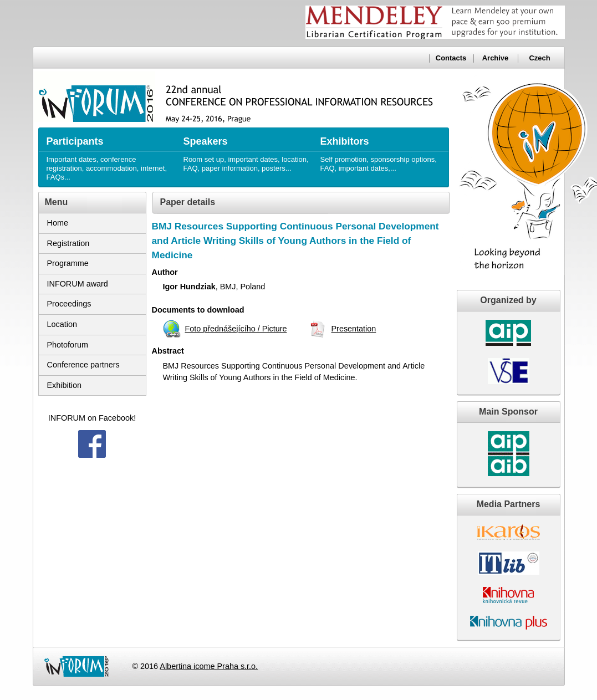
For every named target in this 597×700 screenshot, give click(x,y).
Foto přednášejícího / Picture (236, 329)
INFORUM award (78, 284)
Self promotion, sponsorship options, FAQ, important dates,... (383, 150)
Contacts (451, 58)
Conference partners (83, 365)
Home (58, 223)
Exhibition (64, 385)
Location (62, 324)
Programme (68, 263)
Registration (68, 243)
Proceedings (69, 304)
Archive (496, 58)
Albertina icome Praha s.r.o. (209, 666)
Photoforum (68, 345)
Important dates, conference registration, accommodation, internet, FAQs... (109, 154)
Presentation (353, 329)
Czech (539, 58)
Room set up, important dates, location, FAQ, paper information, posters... (246, 150)
